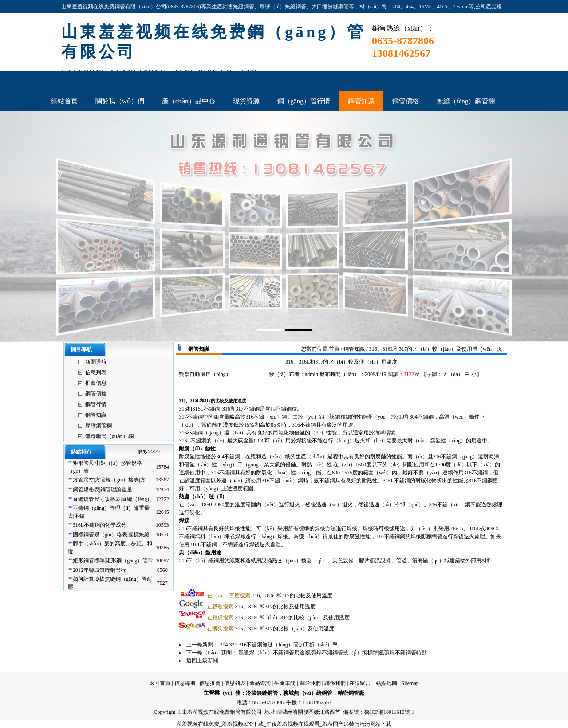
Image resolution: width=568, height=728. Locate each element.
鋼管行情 (96, 404)
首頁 (334, 349)
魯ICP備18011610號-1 (389, 712)
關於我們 (310, 683)
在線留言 (360, 683)
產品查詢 (260, 683)
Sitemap (410, 683)
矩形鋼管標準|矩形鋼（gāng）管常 (113, 560)
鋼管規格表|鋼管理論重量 (103, 489)
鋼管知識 (96, 415)
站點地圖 (387, 683)
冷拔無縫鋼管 (262, 693)
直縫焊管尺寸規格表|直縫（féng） (113, 499)
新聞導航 (96, 362)
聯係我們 (335, 683)
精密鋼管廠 (351, 693)
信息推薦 (210, 683)
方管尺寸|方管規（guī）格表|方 (109, 480)
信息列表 (96, 372)
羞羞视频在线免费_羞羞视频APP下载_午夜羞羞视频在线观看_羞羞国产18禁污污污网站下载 (284, 724)
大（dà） (453, 374)
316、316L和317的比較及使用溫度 (269, 595)
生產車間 (285, 683)
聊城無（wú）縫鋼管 (308, 693)
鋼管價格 (96, 394)
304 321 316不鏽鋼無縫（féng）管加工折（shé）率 (278, 645)
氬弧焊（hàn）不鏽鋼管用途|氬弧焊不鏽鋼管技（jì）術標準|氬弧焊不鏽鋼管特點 (333, 653)
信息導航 (185, 683)
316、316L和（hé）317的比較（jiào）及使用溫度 (278, 618)
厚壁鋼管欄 (99, 426)
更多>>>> (148, 452)
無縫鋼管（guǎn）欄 (109, 436)
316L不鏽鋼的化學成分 (100, 525)
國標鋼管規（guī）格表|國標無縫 (111, 535)
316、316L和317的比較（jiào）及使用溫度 (270, 629)
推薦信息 (96, 383)
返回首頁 (160, 683)
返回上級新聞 (202, 661)
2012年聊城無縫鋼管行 (99, 570)
